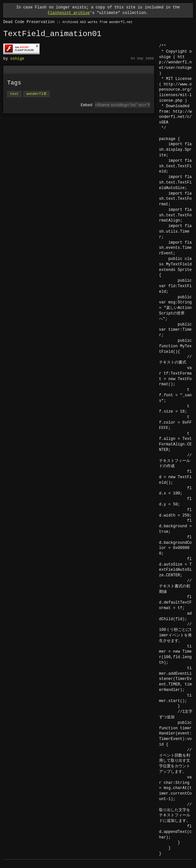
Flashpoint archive (69, 13)
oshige (17, 58)
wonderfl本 (37, 94)
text (14, 94)
